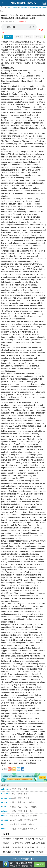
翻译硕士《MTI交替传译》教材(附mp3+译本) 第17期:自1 (24, 852)
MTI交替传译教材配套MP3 (37, 7)
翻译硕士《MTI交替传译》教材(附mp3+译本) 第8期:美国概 (24, 839)
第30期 (29, 37)
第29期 (39, 37)
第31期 (19, 37)
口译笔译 (15, 7)
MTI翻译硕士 (23, 7)
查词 (32, 859)
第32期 (9, 37)
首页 (9, 7)
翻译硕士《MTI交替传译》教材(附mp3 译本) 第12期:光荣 (24, 848)
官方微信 (25, 859)
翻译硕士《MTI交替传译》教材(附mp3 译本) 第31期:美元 (24, 844)
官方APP (16, 859)
